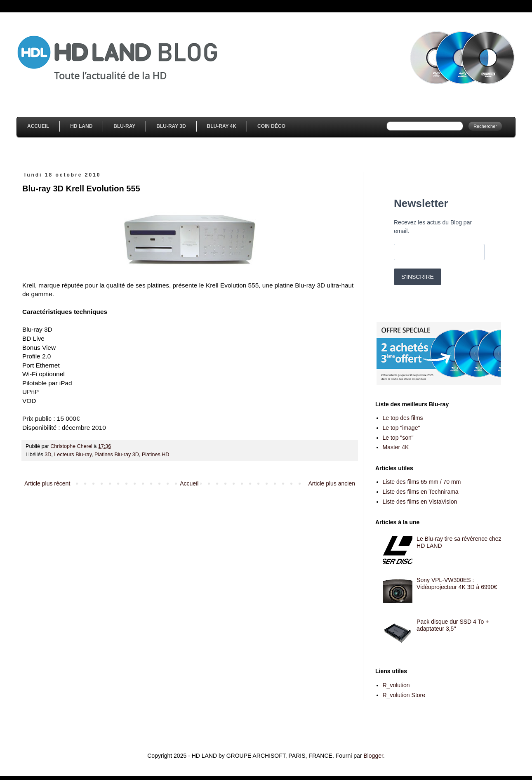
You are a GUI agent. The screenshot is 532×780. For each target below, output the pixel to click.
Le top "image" (401, 428)
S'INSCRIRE (418, 277)
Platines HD (156, 455)
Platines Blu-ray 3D (117, 455)
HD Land (81, 126)
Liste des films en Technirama (421, 492)
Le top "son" (398, 438)
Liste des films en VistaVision (420, 502)
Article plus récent (47, 483)
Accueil (38, 126)
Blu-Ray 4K (222, 126)
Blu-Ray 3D (171, 126)
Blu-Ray (124, 126)
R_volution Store (404, 695)
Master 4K (396, 447)
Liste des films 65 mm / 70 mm (422, 482)
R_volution (396, 685)
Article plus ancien (332, 483)
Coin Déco (271, 126)
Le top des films (403, 418)
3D (48, 455)
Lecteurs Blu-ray (73, 455)
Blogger (373, 756)
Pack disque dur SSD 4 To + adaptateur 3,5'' (453, 625)
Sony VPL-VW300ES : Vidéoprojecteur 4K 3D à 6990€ (457, 583)
